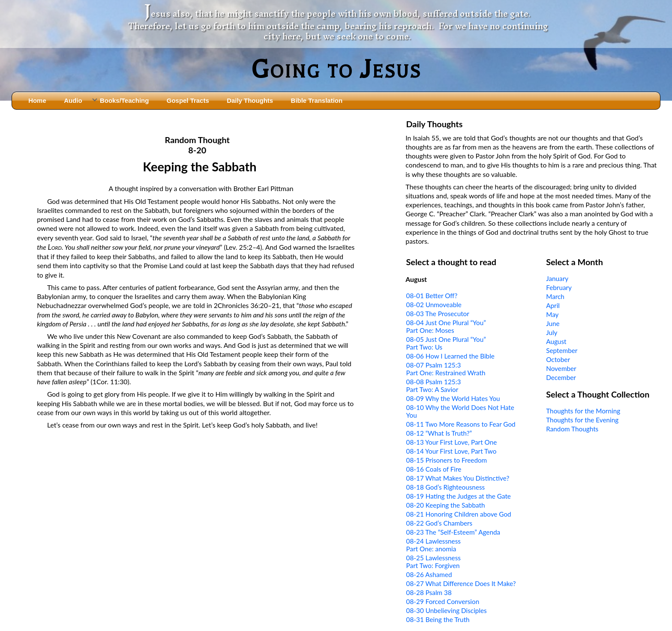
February (559, 287)
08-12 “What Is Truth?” (439, 433)
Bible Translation (317, 100)
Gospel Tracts (188, 100)
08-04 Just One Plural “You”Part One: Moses (446, 326)
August (556, 341)
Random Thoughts (572, 429)
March (555, 296)
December (561, 377)
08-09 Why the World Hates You (453, 398)
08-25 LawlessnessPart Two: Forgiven (433, 562)
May (552, 314)
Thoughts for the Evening (582, 420)
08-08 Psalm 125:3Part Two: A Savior (434, 386)
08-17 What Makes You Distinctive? (458, 478)
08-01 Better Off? (432, 296)
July (552, 332)
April (553, 305)
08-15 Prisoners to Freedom (447, 460)
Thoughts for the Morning (583, 411)
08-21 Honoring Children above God (459, 514)
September (562, 350)
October (558, 359)
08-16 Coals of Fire (434, 469)
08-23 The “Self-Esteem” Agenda (453, 532)
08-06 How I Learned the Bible (450, 356)
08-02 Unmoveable (434, 305)
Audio (73, 100)
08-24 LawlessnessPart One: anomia (433, 545)
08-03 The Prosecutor (438, 314)
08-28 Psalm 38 (429, 592)
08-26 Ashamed (429, 574)
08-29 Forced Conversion (443, 601)
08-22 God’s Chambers (439, 523)
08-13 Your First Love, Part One (452, 442)
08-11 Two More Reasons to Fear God (461, 424)
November (561, 368)
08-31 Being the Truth (438, 619)
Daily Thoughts (250, 100)
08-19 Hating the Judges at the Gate (459, 496)
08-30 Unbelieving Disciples (447, 610)
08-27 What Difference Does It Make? (461, 583)
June (553, 323)
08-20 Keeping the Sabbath (446, 505)
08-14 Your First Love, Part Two (451, 451)
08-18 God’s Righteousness (446, 487)
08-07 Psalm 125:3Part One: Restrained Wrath (446, 369)
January (557, 278)
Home (37, 100)
